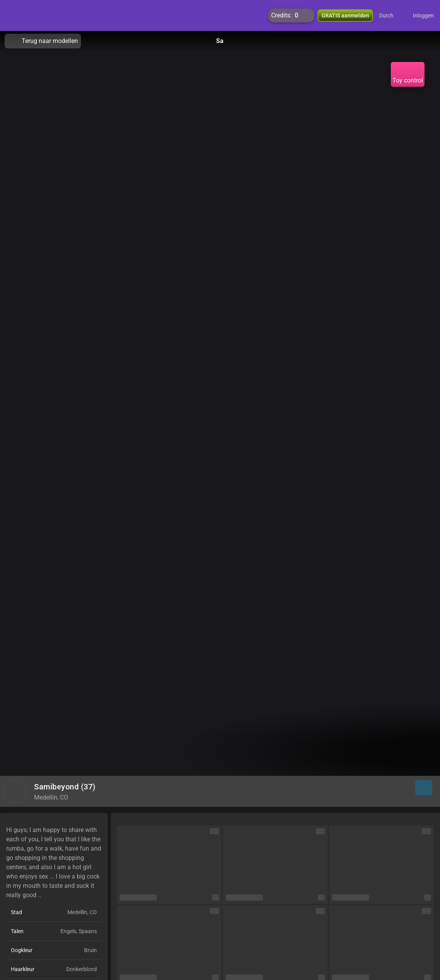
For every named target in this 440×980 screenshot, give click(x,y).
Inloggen (423, 15)
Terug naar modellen (43, 41)
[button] (391, 15)
